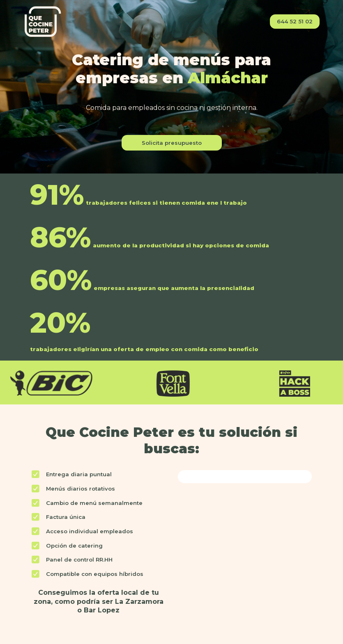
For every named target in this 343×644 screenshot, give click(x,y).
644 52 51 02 (295, 21)
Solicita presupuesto (172, 143)
